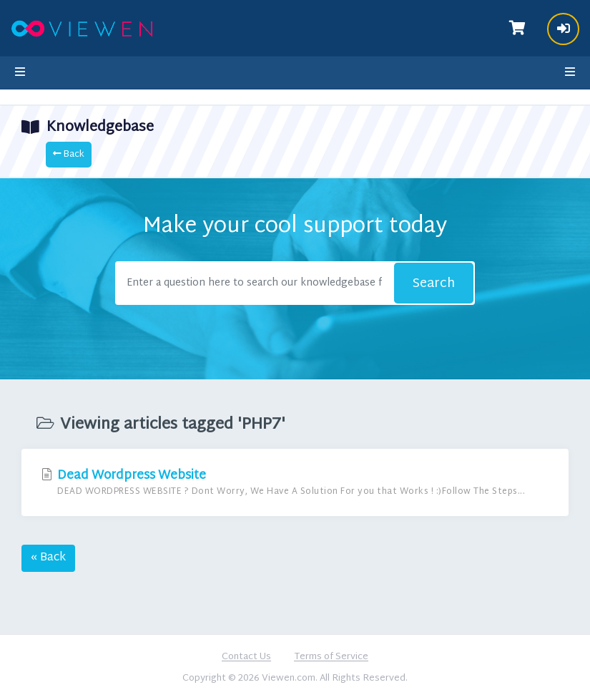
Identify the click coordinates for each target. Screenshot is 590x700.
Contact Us (246, 658)
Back (69, 155)
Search (434, 284)
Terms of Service (331, 658)
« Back (48, 558)
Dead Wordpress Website (295, 482)
